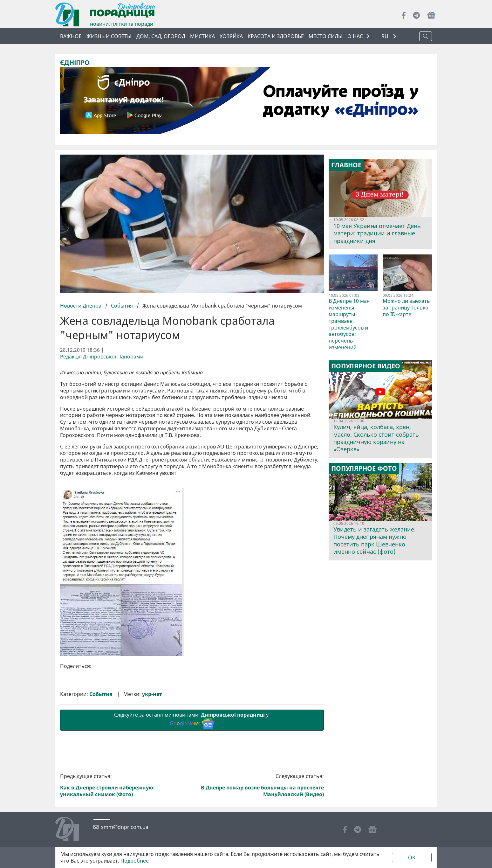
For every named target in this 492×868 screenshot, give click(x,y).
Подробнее (135, 861)
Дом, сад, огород (161, 36)
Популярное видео (366, 366)
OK (412, 858)
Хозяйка (231, 36)
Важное (71, 36)
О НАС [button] (355, 36)
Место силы (326, 36)
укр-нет (152, 801)
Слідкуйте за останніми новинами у (192, 827)
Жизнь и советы (109, 36)
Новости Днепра (81, 306)
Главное (346, 165)
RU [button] (386, 36)
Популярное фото (364, 469)
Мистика (202, 36)
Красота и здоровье (276, 36)
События (122, 306)
